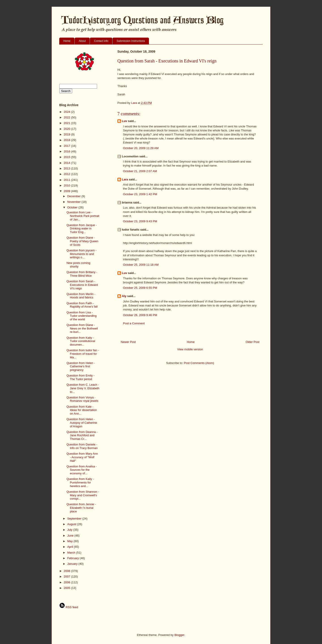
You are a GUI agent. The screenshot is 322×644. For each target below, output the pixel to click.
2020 (67, 129)
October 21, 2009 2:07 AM (140, 171)
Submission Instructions (131, 41)
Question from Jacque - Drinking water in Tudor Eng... (82, 229)
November (74, 202)
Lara (125, 179)
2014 (67, 163)
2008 (67, 571)
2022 (67, 117)
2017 (67, 146)
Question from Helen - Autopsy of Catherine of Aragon (82, 423)
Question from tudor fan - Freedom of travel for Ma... (83, 354)
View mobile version (190, 349)
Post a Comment (134, 323)
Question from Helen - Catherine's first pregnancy (81, 366)
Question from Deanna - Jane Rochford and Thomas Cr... (82, 435)
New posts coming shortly (78, 265)
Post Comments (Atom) (199, 363)
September (75, 519)
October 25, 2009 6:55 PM (140, 288)
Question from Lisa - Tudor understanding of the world (82, 316)
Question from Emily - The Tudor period (80, 377)
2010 (67, 185)
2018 (67, 140)
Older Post (253, 342)
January (73, 564)
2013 (67, 168)
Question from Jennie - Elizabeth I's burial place (81, 508)
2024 (67, 112)
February (74, 558)
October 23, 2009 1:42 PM (140, 194)
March (72, 553)
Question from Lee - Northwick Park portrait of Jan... (83, 216)
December (74, 196)
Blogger (179, 635)
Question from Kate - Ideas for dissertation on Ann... (82, 410)
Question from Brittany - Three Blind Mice (82, 274)
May (70, 541)
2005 (67, 588)
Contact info (101, 41)
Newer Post (128, 342)
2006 (67, 582)
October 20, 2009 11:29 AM (141, 148)
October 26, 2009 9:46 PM (140, 315)
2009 (67, 191)
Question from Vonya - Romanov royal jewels (82, 399)
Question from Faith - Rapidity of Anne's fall (82, 305)
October (73, 207)
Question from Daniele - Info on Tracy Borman (82, 446)
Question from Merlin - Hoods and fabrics (81, 296)
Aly (124, 296)
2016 (67, 151)
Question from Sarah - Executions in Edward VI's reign (82, 285)
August (72, 524)
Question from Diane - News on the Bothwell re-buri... (82, 328)
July (70, 530)
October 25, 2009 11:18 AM (141, 265)
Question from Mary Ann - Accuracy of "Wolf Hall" (82, 457)
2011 (67, 180)
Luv (124, 121)
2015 (67, 157)
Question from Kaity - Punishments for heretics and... (80, 482)
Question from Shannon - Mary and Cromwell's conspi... (83, 495)
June (71, 536)
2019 (67, 134)
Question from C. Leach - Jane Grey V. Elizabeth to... (83, 388)
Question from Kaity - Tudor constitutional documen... (81, 341)
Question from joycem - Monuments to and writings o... (81, 254)
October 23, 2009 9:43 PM (140, 221)
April (71, 547)
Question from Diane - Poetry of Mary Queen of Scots (82, 241)
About (82, 41)
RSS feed (69, 607)
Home (67, 41)
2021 (67, 123)
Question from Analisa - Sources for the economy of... (82, 470)
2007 (67, 577)
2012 (67, 174)
